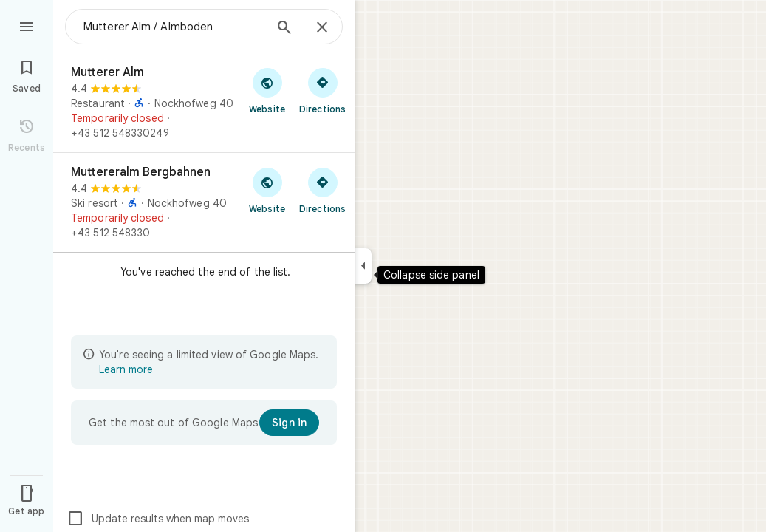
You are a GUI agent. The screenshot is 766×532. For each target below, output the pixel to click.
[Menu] (27, 25)
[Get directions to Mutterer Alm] (322, 90)
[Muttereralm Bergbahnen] (204, 202)
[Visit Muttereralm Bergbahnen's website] (267, 190)
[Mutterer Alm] (204, 103)
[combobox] (174, 27)
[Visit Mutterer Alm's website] (267, 90)
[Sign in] (289, 423)
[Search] (284, 29)
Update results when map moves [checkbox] (158, 519)
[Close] (322, 28)
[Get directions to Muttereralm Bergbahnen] (322, 190)
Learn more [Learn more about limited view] (126, 369)
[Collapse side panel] (363, 266)
